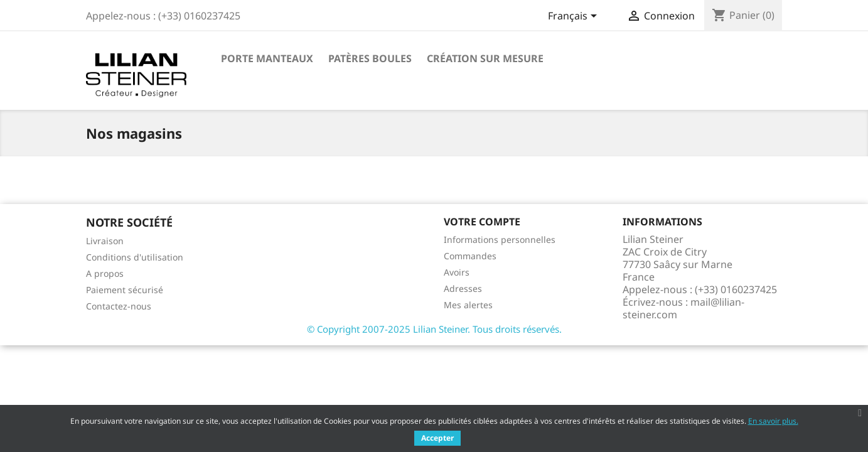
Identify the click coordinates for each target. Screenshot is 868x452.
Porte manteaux (267, 58)
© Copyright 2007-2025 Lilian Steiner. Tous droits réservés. (434, 329)
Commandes (470, 256)
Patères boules (370, 58)
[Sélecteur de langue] (575, 17)
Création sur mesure (485, 58)
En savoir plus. (773, 421)
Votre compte (482, 222)
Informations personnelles (500, 239)
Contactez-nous (119, 306)
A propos (105, 273)
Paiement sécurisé (125, 290)
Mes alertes (468, 305)
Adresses (463, 288)
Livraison (105, 241)
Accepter (437, 438)
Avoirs (457, 272)
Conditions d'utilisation (135, 257)
